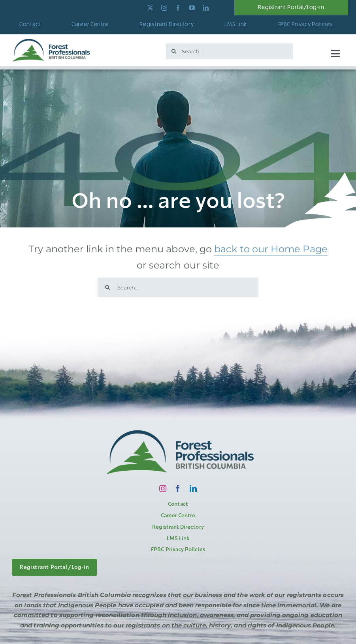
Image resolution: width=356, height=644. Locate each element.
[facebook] (178, 8)
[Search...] (229, 51)
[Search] (174, 51)
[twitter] (150, 8)
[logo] (51, 40)
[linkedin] (206, 8)
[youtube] (192, 8)
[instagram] (164, 8)
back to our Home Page (271, 249)
